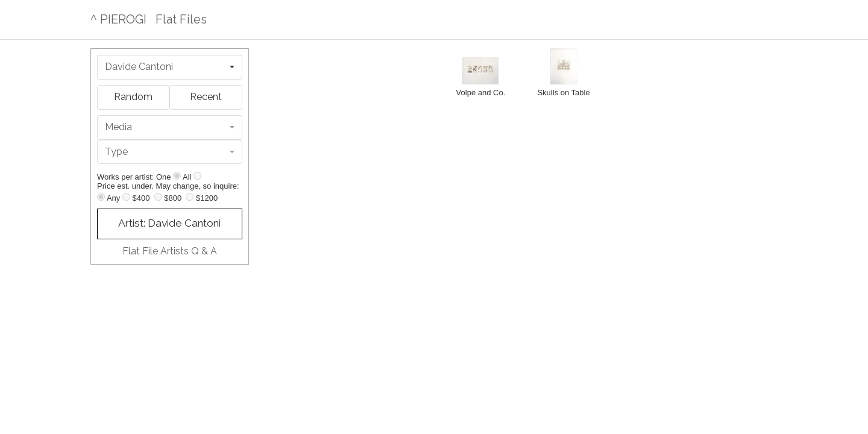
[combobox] (170, 67)
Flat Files (181, 19)
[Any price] (101, 197)
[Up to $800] (158, 197)
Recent (206, 97)
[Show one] (177, 176)
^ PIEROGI (118, 19)
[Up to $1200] (190, 197)
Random (133, 97)
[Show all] (197, 176)
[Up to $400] (126, 197)
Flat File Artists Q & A (170, 251)
